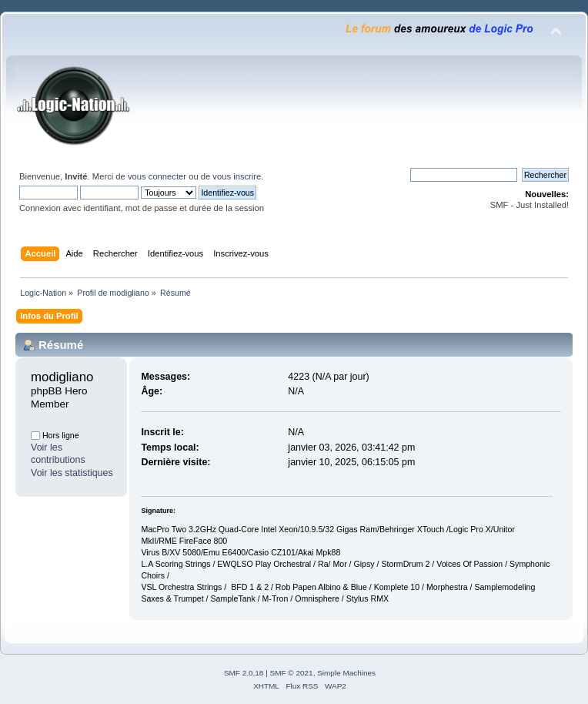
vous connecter (157, 176)
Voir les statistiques (72, 473)
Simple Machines (346, 673)
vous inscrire (237, 176)
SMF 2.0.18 (244, 673)
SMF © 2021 (292, 673)
